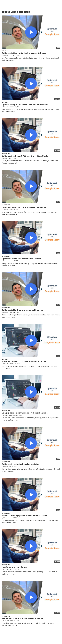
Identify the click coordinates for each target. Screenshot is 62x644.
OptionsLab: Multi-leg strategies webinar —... (22, 310)
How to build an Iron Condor (14, 567)
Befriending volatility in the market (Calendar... (23, 618)
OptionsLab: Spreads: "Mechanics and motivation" (25, 104)
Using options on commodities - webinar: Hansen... (25, 413)
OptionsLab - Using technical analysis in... (21, 464)
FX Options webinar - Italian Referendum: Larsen (24, 361)
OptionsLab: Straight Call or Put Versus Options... (24, 53)
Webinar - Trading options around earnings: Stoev (24, 515)
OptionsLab (6, 154)
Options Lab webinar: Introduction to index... (22, 259)
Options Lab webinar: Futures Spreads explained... (25, 207)
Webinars (5, 51)
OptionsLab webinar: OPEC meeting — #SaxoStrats (25, 156)
